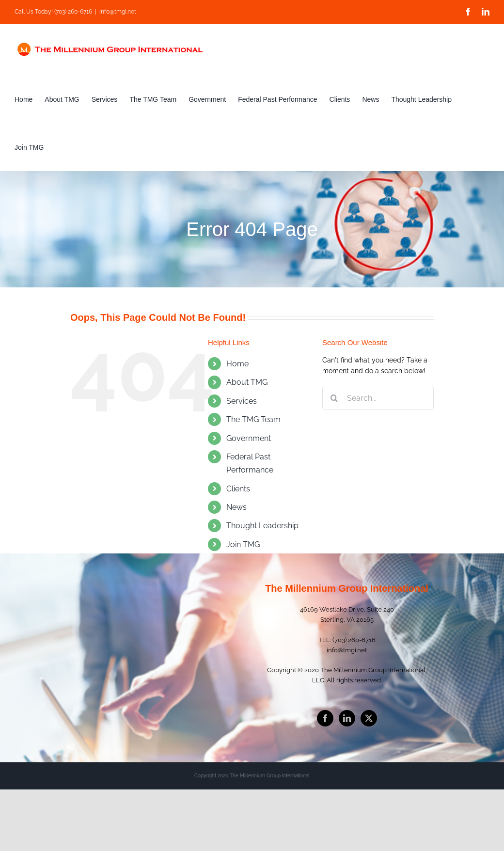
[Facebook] (325, 718)
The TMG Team (253, 419)
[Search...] (378, 398)
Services (242, 401)
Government (249, 438)
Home (237, 364)
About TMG (247, 382)
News (236, 507)
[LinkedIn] (347, 718)
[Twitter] (369, 718)
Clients (238, 489)
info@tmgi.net (118, 12)
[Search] (334, 398)
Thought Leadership (262, 526)
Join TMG (243, 544)
